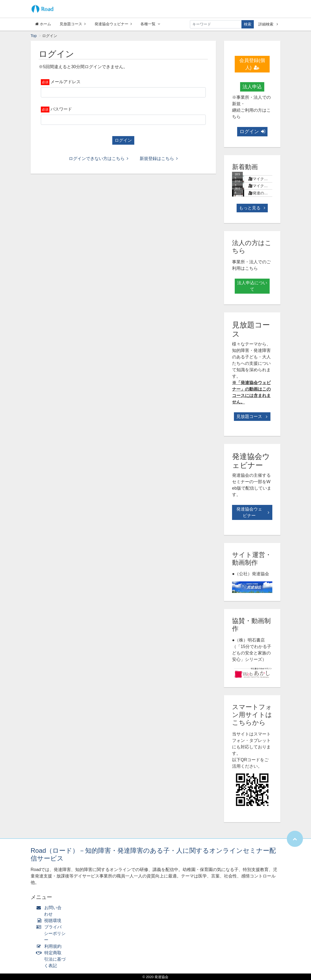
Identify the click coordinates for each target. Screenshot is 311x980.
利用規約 (50, 946)
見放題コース (73, 24)
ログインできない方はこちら (99, 159)
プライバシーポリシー (52, 933)
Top (34, 36)
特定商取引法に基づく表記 (52, 959)
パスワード (61, 109)
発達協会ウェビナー (113, 24)
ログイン (123, 140)
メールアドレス (66, 82)
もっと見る (252, 208)
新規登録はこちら (159, 159)
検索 (248, 24)
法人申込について (252, 286)
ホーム (43, 24)
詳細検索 (268, 24)
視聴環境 (50, 921)
